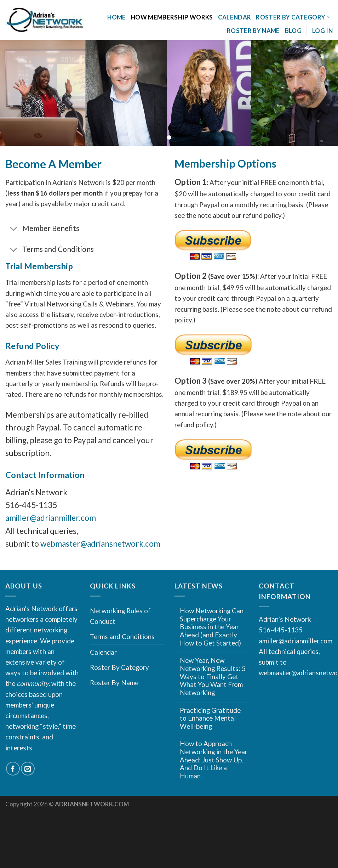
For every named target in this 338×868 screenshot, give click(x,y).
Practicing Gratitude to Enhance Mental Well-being (210, 718)
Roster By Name (253, 31)
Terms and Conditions (122, 636)
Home (116, 17)
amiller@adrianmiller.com (51, 518)
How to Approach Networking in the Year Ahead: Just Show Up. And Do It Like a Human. (214, 760)
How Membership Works (172, 17)
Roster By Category (293, 17)
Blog (293, 31)
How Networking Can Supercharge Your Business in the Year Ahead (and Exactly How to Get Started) (212, 627)
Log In (322, 31)
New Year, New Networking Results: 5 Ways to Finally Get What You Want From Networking (213, 677)
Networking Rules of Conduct (120, 616)
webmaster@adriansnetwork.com (100, 544)
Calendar (235, 17)
